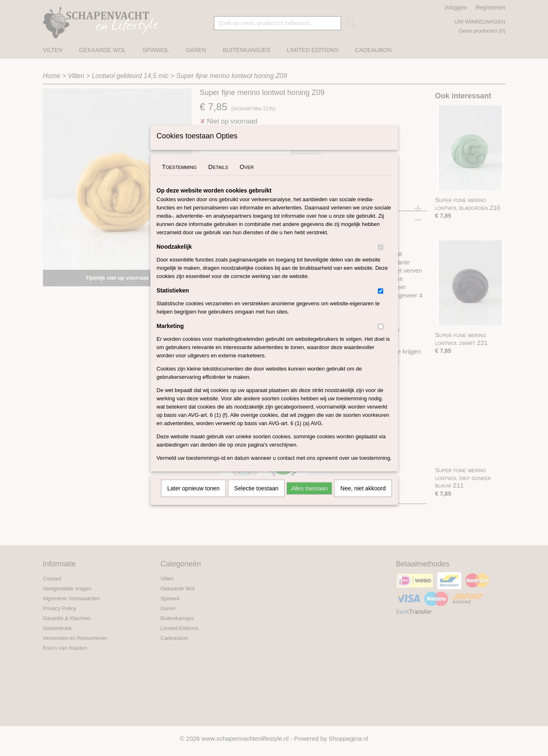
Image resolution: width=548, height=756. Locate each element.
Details (218, 177)
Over (247, 177)
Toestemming (179, 177)
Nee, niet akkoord (363, 499)
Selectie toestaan (256, 499)
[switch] (381, 258)
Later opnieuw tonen (193, 499)
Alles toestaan (309, 499)
